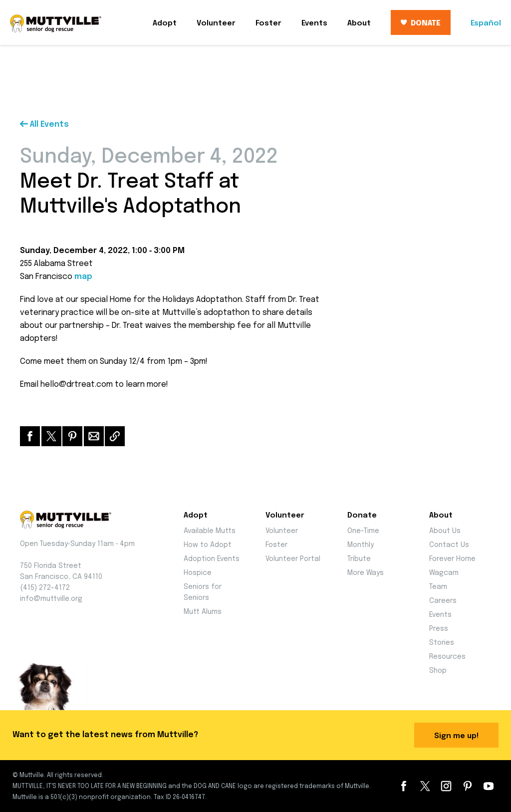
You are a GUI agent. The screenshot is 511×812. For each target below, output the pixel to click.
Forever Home (452, 559)
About (359, 23)
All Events (44, 125)
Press (439, 629)
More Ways (366, 573)
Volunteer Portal (293, 559)
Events (314, 23)
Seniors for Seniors (203, 592)
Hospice (198, 573)
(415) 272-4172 (45, 588)
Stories (442, 643)
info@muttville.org (51, 599)
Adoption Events (212, 559)
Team (438, 587)
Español (486, 23)
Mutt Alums (203, 612)
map (83, 277)
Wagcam (444, 573)
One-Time (363, 531)
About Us (445, 531)
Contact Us (449, 545)
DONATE (421, 23)
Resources (447, 657)
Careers (443, 601)
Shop (438, 671)
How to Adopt (208, 545)
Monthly (361, 545)
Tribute (359, 559)
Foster (268, 23)
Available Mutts (210, 531)
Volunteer (216, 23)
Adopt (165, 23)
